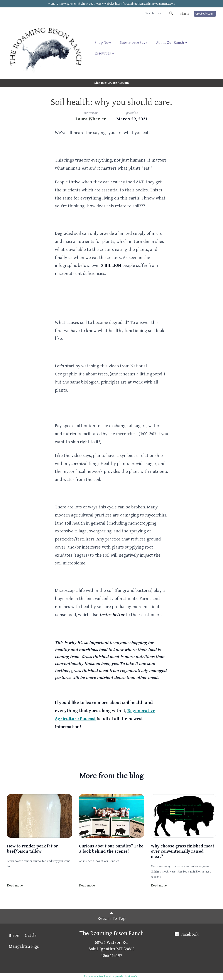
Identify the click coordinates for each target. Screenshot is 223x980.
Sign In (185, 14)
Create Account (205, 14)
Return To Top (111, 916)
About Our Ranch (172, 43)
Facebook (186, 934)
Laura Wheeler (91, 119)
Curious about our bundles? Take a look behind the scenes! (111, 849)
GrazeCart (133, 976)
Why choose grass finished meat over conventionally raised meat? (183, 851)
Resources (104, 53)
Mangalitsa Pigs (24, 946)
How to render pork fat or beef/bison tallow (32, 849)
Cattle (31, 936)
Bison (14, 936)
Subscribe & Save (134, 43)
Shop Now (103, 43)
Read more (15, 885)
